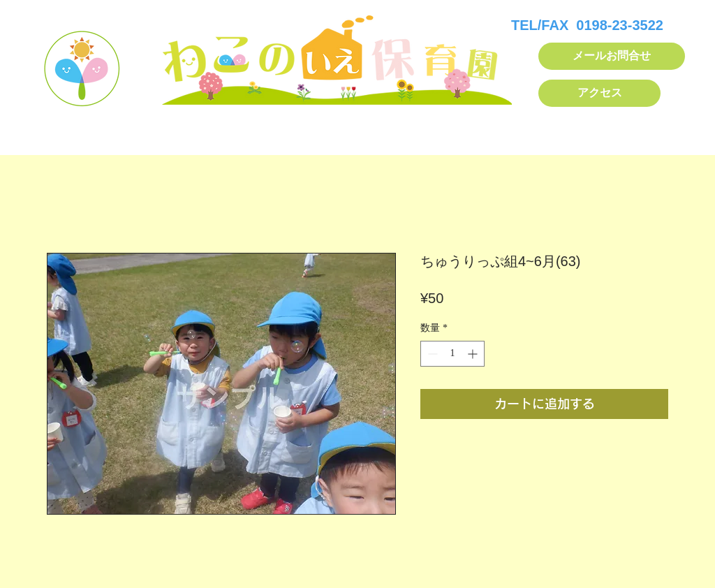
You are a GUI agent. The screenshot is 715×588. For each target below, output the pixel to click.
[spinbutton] (452, 354)
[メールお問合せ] (612, 56)
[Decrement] (431, 354)
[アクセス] (599, 93)
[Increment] (474, 354)
